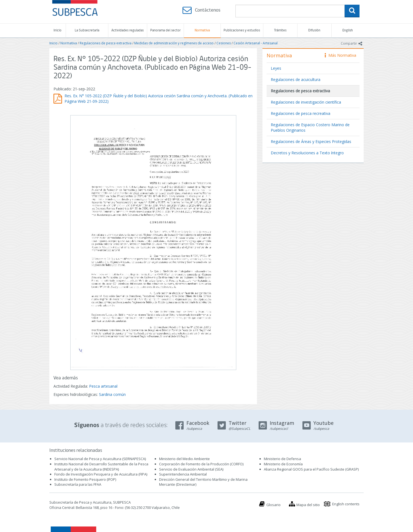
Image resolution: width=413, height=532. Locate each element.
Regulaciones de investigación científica (306, 102)
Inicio (57, 30)
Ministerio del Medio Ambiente (184, 459)
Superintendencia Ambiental (183, 474)
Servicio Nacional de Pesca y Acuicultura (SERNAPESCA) (100, 459)
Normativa (202, 30)
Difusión (314, 30)
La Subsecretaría (87, 30)
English (348, 30)
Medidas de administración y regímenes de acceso (174, 43)
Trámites (280, 30)
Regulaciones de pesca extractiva (106, 43)
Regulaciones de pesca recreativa (301, 113)
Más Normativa (340, 55)
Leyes (276, 68)
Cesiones (224, 43)
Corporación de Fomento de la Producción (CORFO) (201, 464)
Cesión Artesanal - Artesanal (256, 43)
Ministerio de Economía (283, 464)
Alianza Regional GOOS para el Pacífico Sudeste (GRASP (311, 469)
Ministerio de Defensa (282, 459)
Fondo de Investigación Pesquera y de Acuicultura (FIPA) (101, 474)
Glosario (273, 505)
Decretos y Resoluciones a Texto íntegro (307, 153)
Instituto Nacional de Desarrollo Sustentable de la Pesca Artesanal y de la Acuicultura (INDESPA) (101, 467)
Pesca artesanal (103, 386)
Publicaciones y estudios (242, 30)
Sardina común (112, 394)
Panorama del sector (165, 30)
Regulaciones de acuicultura (296, 79)
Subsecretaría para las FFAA (78, 484)
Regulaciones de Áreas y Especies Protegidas (311, 141)
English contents (346, 504)
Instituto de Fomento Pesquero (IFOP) (85, 479)
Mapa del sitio (308, 505)
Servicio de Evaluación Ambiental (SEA (191, 469)
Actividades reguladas (128, 30)
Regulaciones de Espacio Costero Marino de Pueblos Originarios (310, 127)
